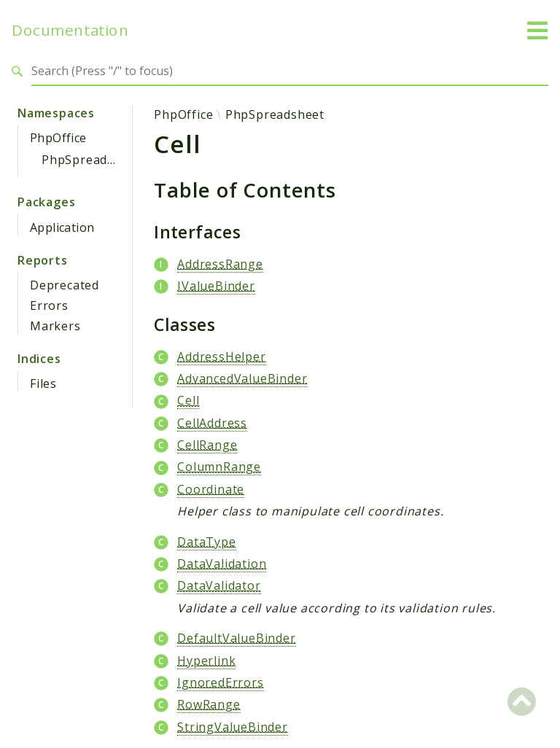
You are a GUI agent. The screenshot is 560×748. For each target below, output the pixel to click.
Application (62, 227)
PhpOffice (58, 138)
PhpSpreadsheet (91, 160)
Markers (55, 326)
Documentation (70, 30)
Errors (49, 305)
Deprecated (65, 285)
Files (43, 383)
